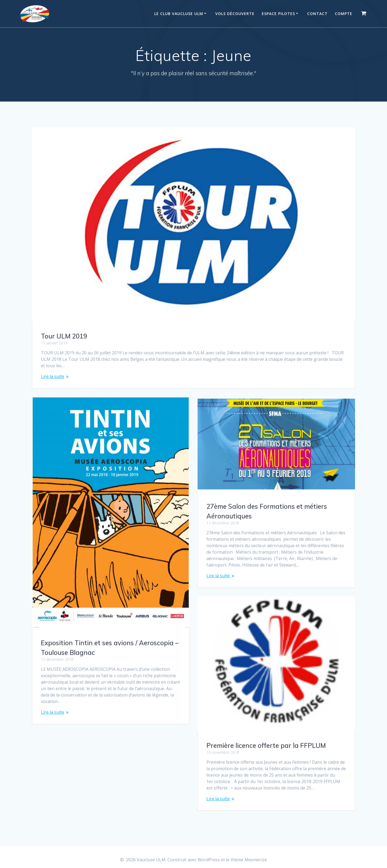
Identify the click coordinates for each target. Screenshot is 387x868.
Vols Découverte (235, 14)
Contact (317, 14)
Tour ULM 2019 (64, 336)
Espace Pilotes (278, 14)
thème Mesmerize (249, 860)
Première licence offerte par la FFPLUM (266, 740)
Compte (344, 14)
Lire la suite (53, 376)
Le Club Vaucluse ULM (179, 14)
